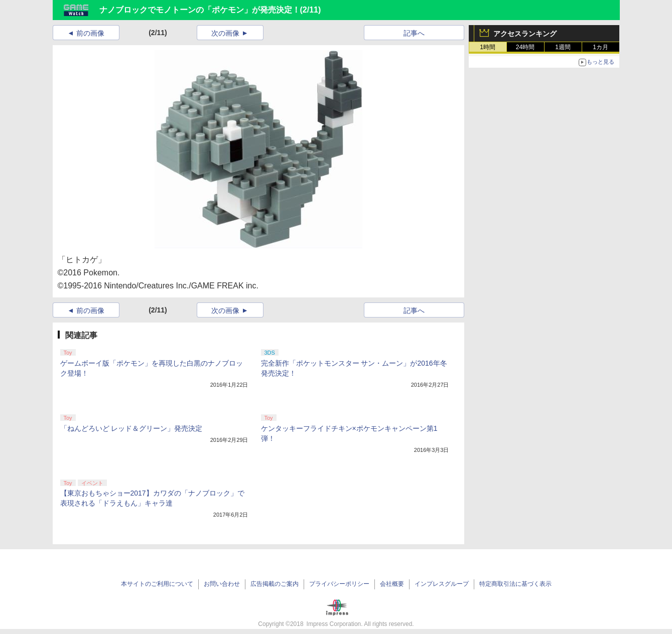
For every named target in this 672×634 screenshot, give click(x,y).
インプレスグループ (442, 584)
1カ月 (600, 47)
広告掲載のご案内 (275, 584)
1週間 (563, 47)
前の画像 (90, 33)
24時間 (525, 47)
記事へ (414, 33)
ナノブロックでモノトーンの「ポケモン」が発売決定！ (200, 10)
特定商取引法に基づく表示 (515, 584)
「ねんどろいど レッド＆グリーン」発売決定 (131, 428)
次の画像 (225, 33)
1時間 (488, 47)
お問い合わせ (222, 584)
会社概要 (392, 584)
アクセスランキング (525, 34)
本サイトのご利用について (157, 584)
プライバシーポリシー (339, 584)
